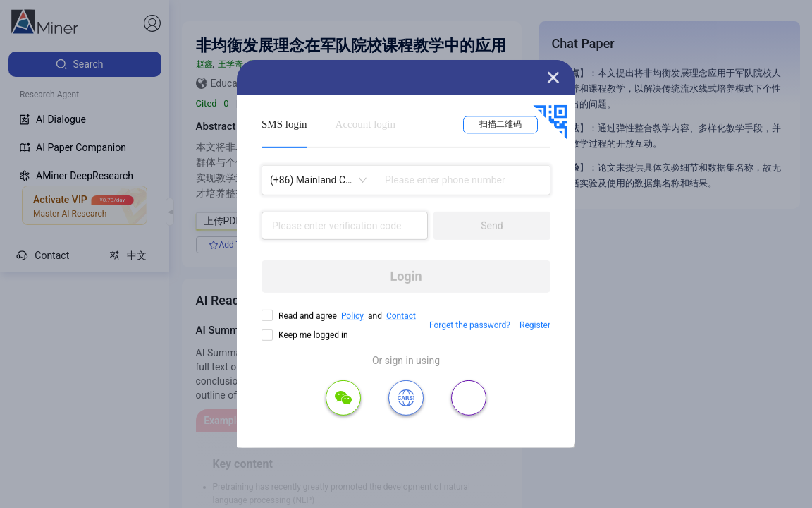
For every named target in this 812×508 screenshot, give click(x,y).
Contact (401, 316)
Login (406, 276)
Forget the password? (470, 325)
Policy (352, 316)
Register (535, 325)
